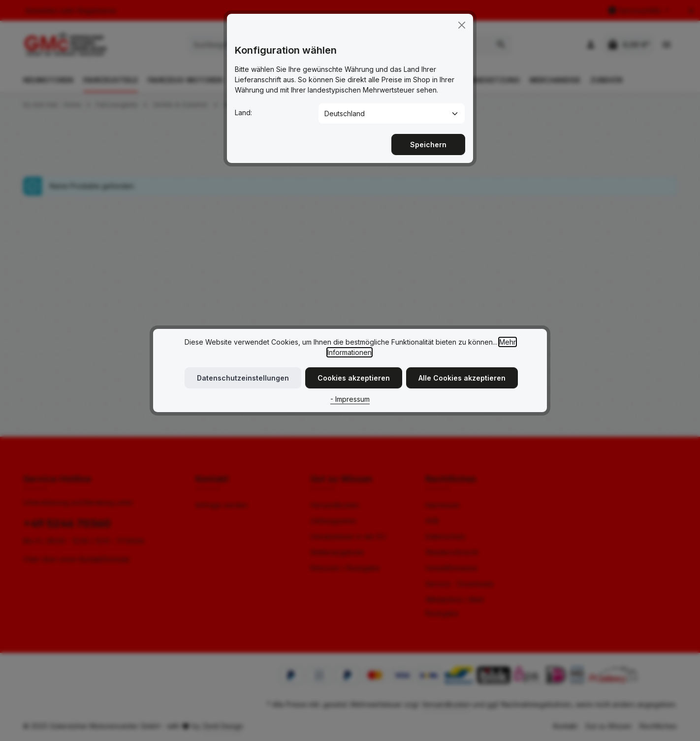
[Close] (462, 17)
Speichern (428, 137)
